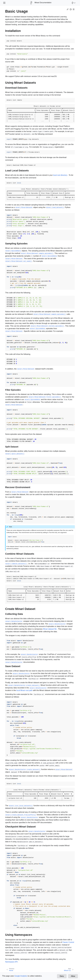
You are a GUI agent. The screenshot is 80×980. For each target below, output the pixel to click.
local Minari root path (24, 690)
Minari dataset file (50, 629)
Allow (73, 976)
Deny (62, 976)
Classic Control (68, 942)
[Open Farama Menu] (73, 3)
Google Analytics (21, 976)
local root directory (60, 175)
